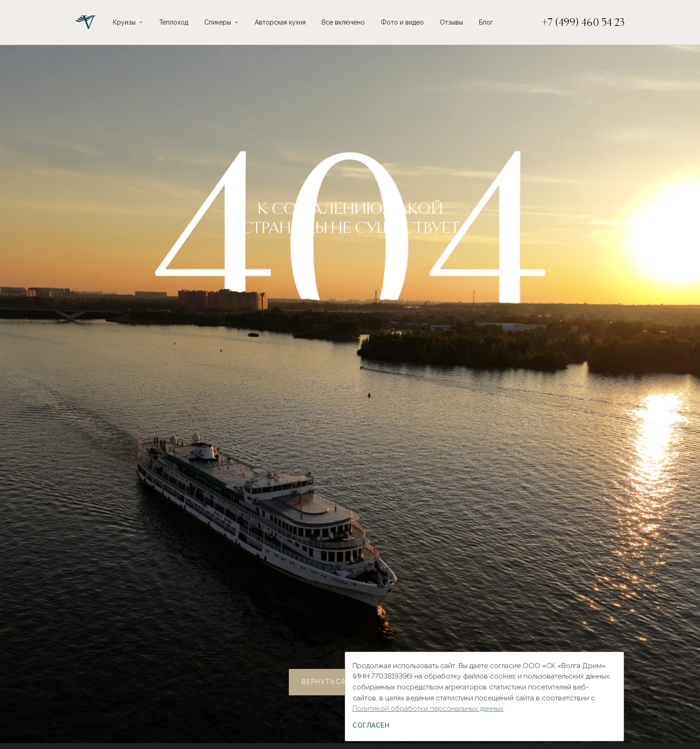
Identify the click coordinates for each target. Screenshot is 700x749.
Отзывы (451, 22)
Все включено (343, 22)
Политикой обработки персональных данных (428, 708)
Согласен (371, 725)
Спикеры (218, 22)
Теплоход (174, 22)
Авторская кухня (280, 22)
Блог (486, 22)
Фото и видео (402, 22)
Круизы (124, 22)
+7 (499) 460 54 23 (583, 22)
